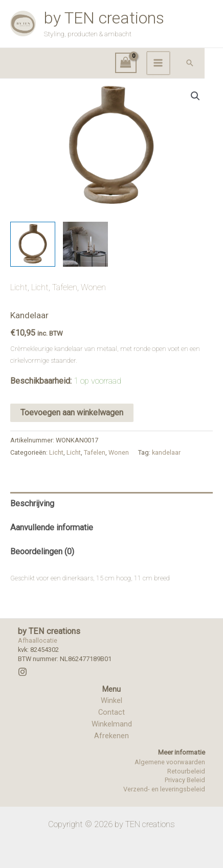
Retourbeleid (186, 771)
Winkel (111, 700)
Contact (111, 712)
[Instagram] (23, 672)
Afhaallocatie (38, 640)
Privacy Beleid (185, 780)
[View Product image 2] (85, 244)
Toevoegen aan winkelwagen (72, 413)
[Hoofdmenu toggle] (177, 63)
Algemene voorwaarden (170, 762)
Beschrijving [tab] (32, 503)
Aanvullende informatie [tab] (52, 527)
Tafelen (65, 287)
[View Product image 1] (33, 244)
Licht (19, 287)
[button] (208, 63)
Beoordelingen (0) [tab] (42, 552)
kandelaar (166, 452)
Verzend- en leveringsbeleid (164, 789)
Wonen (93, 287)
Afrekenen (111, 736)
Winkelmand (112, 724)
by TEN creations (104, 18)
